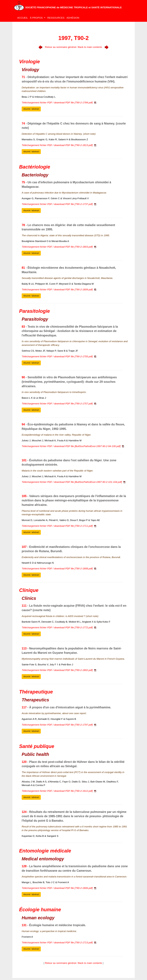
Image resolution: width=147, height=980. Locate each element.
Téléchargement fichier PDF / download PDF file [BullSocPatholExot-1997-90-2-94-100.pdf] (73, 446)
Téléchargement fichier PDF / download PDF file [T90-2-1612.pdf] (59, 791)
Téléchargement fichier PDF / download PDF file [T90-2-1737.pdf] (59, 204)
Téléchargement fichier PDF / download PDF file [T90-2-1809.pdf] (59, 290)
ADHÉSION (73, 18)
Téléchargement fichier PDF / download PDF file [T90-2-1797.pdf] (59, 725)
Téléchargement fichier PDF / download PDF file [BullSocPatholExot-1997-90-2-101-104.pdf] (73, 482)
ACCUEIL (23, 18)
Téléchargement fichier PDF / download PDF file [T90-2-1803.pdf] (59, 247)
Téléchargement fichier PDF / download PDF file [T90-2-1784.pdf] (59, 103)
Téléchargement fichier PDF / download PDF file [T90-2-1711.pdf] (59, 526)
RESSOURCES (56, 18)
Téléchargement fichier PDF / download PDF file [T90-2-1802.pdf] (59, 670)
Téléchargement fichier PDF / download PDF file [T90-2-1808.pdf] (59, 569)
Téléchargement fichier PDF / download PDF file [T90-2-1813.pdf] (59, 145)
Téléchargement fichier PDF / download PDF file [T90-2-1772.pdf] (59, 627)
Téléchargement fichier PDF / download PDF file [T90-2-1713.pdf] (59, 943)
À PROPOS (37, 18)
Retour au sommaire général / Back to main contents (74, 47)
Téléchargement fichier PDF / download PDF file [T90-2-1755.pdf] (59, 356)
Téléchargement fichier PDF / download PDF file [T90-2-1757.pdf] (59, 404)
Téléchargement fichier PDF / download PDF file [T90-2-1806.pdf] (59, 888)
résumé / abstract (31, 109)
